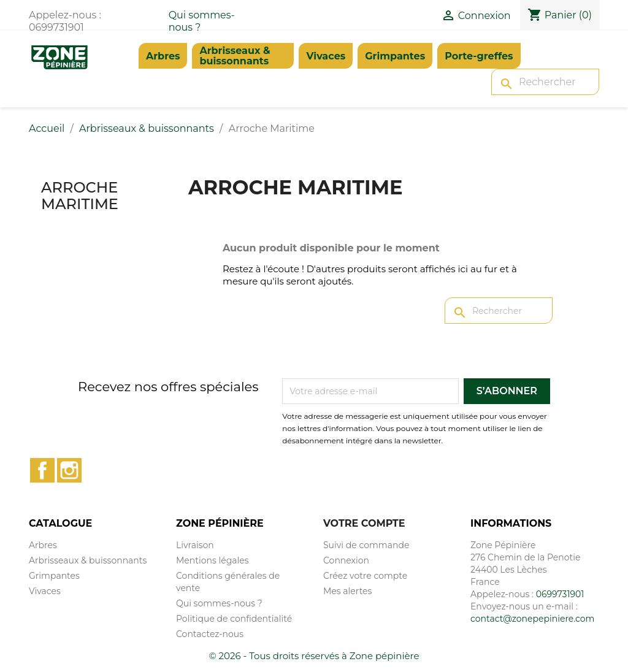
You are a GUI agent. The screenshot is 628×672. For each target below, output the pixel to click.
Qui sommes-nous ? (219, 603)
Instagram (69, 470)
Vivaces (326, 56)
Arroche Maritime (80, 195)
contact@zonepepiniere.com (532, 619)
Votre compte (364, 523)
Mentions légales (213, 560)
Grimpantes (395, 56)
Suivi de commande (366, 545)
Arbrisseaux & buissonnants (235, 56)
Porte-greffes (479, 56)
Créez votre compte (365, 576)
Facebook (42, 470)
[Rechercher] (545, 82)
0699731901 (560, 594)
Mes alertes (347, 591)
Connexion (346, 560)
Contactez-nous (210, 634)
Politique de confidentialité (234, 619)
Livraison (195, 545)
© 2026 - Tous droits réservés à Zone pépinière (314, 656)
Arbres (163, 56)
